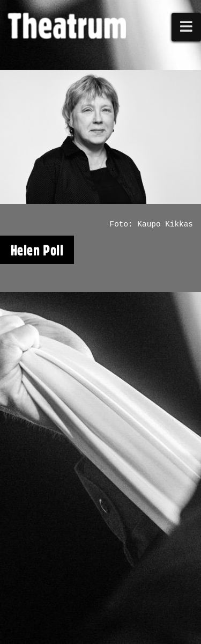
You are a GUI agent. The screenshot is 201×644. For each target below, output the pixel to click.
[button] (187, 27)
